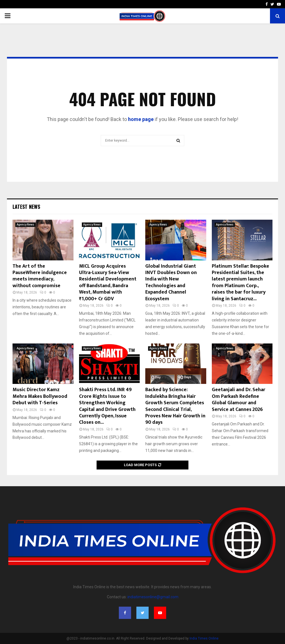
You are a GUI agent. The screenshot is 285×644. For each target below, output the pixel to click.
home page (141, 119)
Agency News (25, 225)
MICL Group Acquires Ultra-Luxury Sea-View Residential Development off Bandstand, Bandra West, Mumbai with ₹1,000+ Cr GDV (108, 283)
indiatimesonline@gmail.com (153, 597)
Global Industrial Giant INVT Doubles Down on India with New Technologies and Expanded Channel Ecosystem (171, 283)
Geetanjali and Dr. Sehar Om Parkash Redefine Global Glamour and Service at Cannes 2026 (239, 400)
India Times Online (204, 638)
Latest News (26, 207)
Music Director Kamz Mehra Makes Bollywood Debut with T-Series (40, 396)
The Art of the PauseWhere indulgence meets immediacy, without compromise (40, 276)
